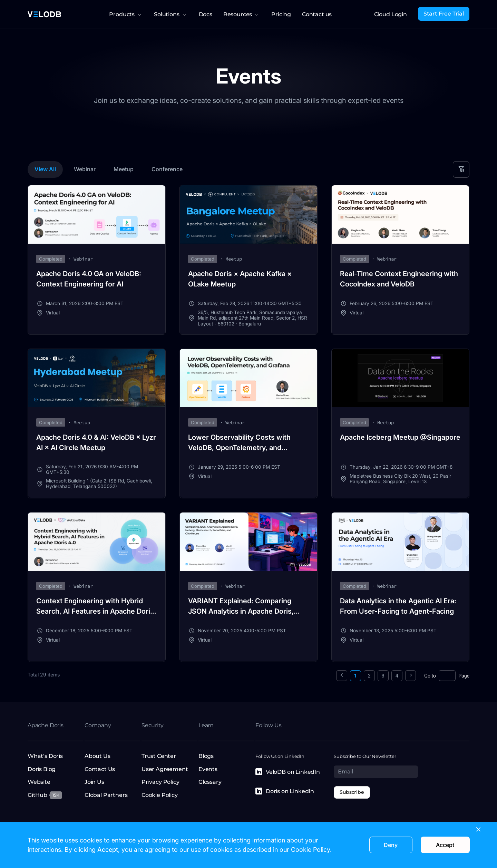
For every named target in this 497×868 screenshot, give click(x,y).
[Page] (447, 676)
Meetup (124, 169)
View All (45, 169)
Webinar (85, 169)
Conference (167, 169)
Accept (445, 845)
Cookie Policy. (311, 850)
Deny (391, 845)
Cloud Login (391, 14)
